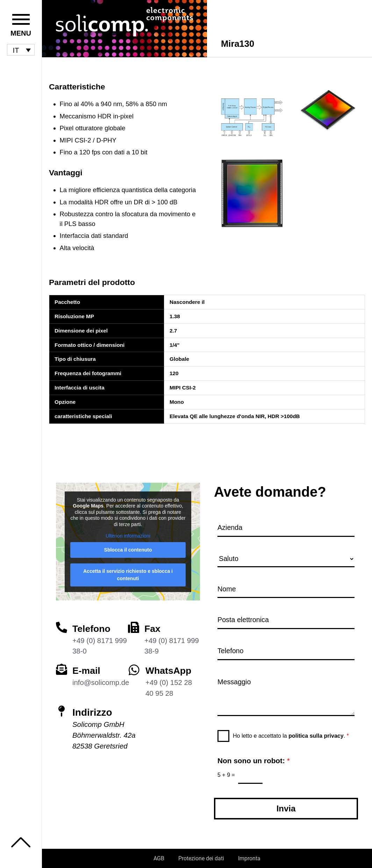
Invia (286, 808)
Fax (153, 625)
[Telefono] (62, 624)
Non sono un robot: (254, 760)
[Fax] (134, 624)
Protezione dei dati (201, 858)
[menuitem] (21, 50)
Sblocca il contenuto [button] (128, 547)
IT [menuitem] (16, 50)
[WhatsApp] (134, 667)
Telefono (92, 625)
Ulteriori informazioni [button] (128, 533)
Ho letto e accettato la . (291, 735)
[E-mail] (62, 666)
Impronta (249, 858)
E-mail (87, 668)
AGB (159, 858)
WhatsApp (170, 668)
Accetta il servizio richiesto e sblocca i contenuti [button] (128, 572)
